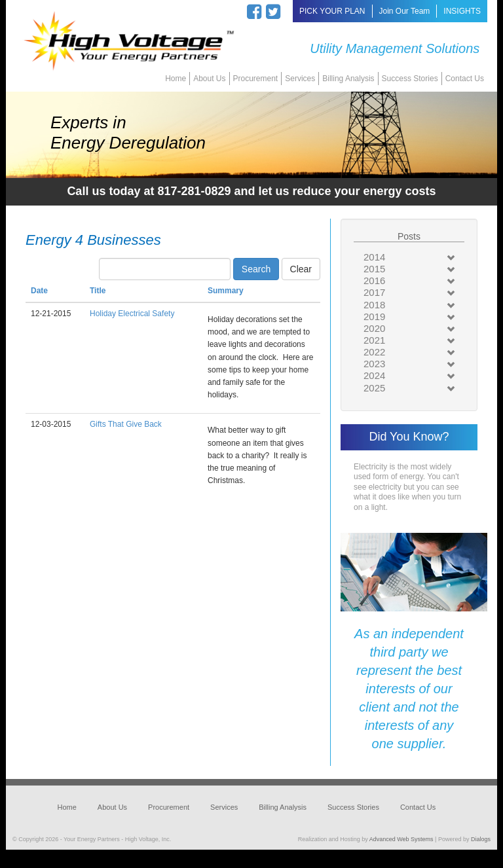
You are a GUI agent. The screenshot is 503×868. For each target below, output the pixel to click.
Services (300, 79)
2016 (374, 280)
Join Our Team (405, 11)
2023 (374, 364)
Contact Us (465, 79)
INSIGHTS (462, 11)
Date (39, 291)
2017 (374, 292)
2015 (374, 269)
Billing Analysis (348, 79)
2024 (374, 375)
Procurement (256, 79)
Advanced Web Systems (401, 839)
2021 (374, 340)
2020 (374, 328)
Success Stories (410, 79)
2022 (374, 352)
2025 (374, 388)
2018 (374, 305)
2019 (374, 316)
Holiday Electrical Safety (132, 314)
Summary (226, 291)
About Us (209, 79)
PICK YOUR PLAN (332, 11)
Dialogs (481, 839)
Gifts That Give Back (126, 424)
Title (98, 291)
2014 (374, 257)
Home (176, 79)
